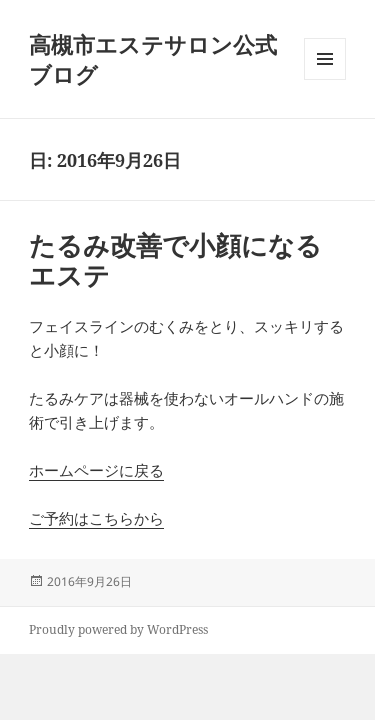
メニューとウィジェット (325, 79)
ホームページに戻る (96, 470)
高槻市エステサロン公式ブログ (153, 59)
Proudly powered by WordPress (118, 629)
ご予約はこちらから (96, 518)
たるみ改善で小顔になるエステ (175, 260)
